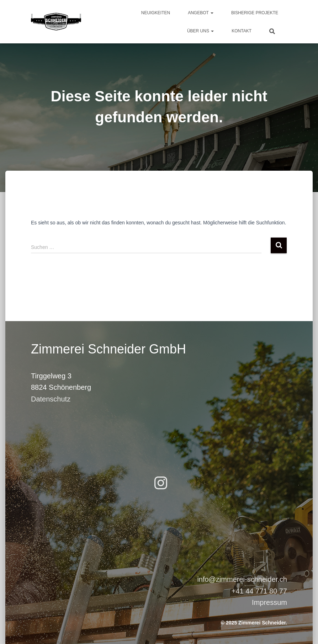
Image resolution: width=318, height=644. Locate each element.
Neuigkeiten (156, 13)
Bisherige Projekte (255, 13)
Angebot (201, 13)
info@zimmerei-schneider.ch (242, 579)
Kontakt (242, 31)
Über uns (200, 31)
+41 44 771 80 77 (259, 591)
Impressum (269, 602)
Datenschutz (51, 399)
